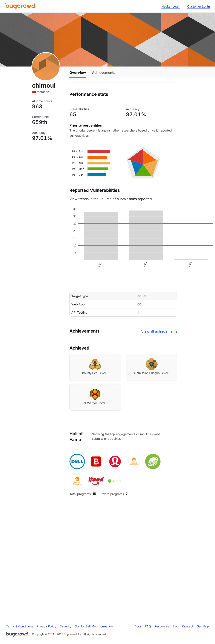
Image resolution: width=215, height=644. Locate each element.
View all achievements (159, 331)
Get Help (203, 626)
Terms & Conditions (20, 626)
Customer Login (199, 6)
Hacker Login (171, 6)
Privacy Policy (46, 626)
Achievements (104, 73)
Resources (162, 626)
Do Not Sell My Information (94, 626)
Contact (188, 626)
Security (66, 626)
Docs (138, 626)
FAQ (148, 626)
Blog (176, 626)
